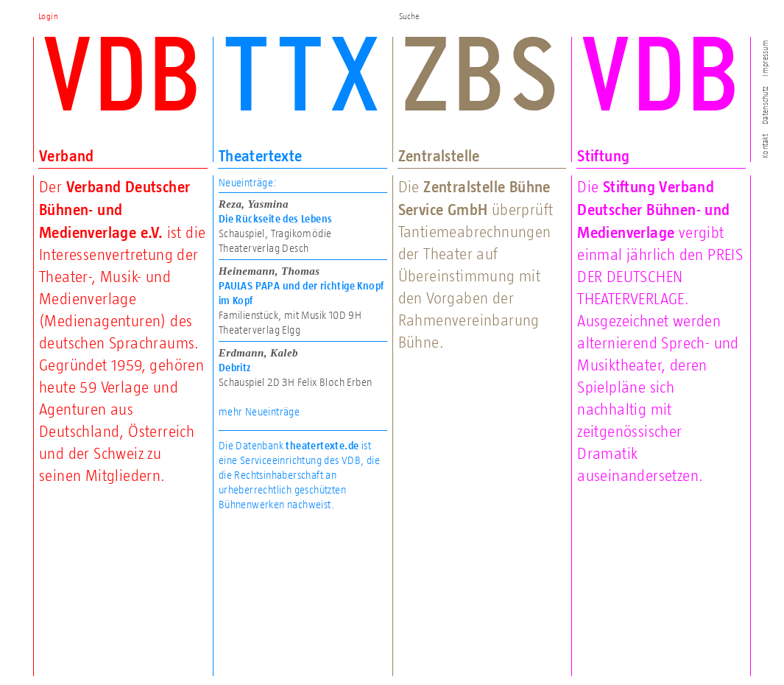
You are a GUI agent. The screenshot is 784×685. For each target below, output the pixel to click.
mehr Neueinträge (259, 411)
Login (48, 16)
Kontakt (765, 146)
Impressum (765, 58)
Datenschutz (765, 105)
